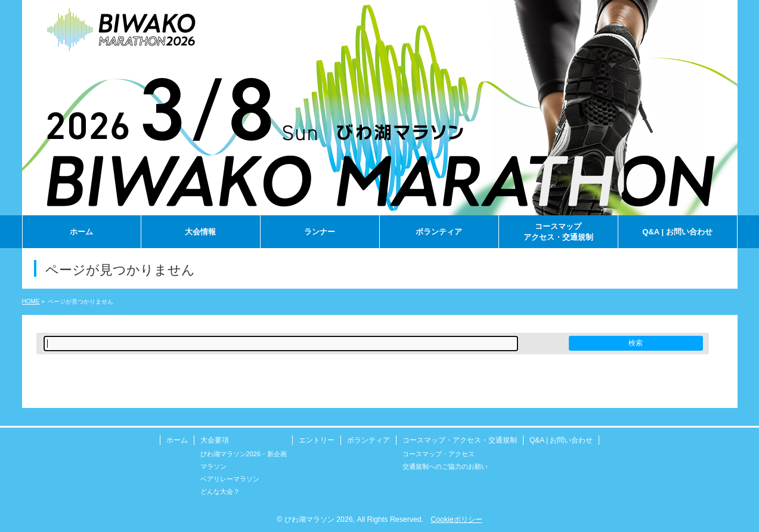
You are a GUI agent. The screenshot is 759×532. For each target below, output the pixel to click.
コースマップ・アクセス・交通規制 (460, 440)
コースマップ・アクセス (439, 454)
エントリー (317, 440)
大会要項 (215, 440)
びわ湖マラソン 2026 (319, 519)
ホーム (177, 440)
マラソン (213, 466)
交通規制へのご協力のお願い (445, 466)
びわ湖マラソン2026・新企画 (244, 454)
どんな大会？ (220, 491)
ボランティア (368, 440)
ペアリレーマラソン (230, 479)
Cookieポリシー (456, 519)
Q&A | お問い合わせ (561, 440)
